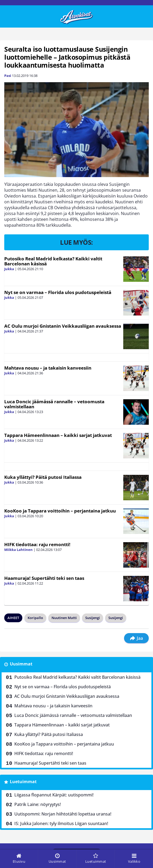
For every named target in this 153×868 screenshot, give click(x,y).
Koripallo (35, 618)
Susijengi (93, 618)
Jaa (136, 638)
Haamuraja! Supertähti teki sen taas (44, 578)
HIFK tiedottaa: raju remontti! (37, 544)
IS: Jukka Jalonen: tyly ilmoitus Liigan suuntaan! (61, 823)
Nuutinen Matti (64, 618)
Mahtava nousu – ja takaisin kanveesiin (48, 368)
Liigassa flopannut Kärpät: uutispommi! (54, 795)
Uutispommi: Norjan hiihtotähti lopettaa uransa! (63, 814)
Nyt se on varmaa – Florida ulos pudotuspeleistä (58, 292)
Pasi (8, 76)
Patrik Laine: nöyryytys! (38, 804)
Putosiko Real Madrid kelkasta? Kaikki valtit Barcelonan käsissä (53, 261)
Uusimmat (21, 664)
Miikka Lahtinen (18, 550)
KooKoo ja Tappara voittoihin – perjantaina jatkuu (60, 511)
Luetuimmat (23, 782)
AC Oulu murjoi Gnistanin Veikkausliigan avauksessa (63, 326)
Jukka (9, 269)
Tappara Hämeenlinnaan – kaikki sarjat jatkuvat (58, 435)
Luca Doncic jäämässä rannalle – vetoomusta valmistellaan (54, 404)
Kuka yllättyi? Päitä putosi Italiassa (43, 477)
